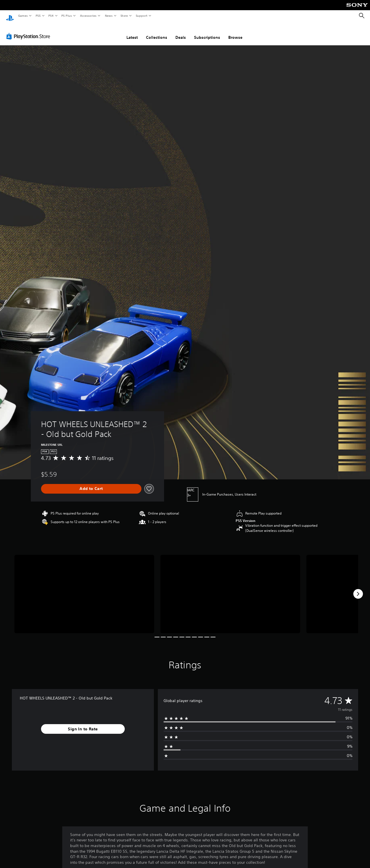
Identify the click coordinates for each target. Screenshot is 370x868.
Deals (181, 32)
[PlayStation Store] (29, 31)
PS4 (51, 16)
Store (124, 16)
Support (141, 16)
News (109, 16)
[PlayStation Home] (10, 16)
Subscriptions (207, 32)
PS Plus (67, 16)
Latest (132, 32)
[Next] (358, 588)
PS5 (38, 16)
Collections (157, 32)
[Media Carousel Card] (84, 589)
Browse (235, 32)
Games (23, 16)
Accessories (88, 16)
